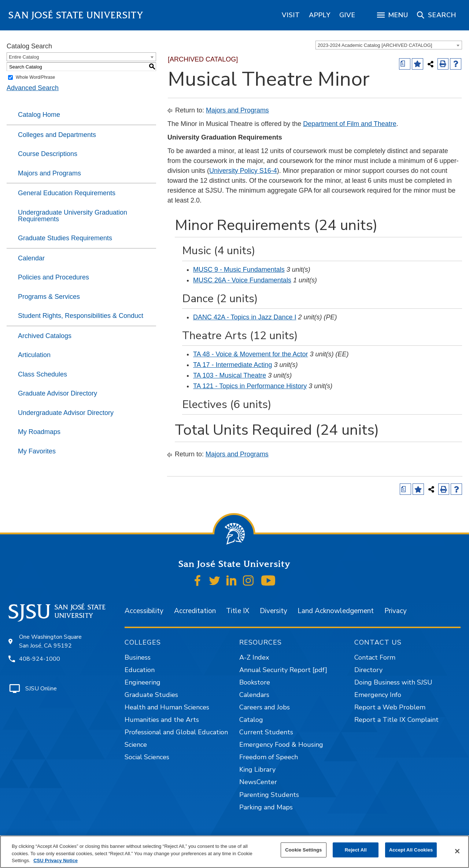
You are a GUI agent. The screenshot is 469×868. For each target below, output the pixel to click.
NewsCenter (258, 782)
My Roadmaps (39, 432)
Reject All (356, 850)
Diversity (274, 611)
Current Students (266, 732)
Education (140, 670)
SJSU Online (41, 689)
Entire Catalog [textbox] (24, 57)
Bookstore (255, 682)
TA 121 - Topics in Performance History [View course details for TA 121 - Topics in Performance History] (250, 386)
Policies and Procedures (53, 277)
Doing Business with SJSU (393, 682)
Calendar (31, 258)
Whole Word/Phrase (35, 77)
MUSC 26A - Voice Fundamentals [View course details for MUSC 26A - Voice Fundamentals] (242, 280)
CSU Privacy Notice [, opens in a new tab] (56, 860)
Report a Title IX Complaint (396, 720)
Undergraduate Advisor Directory (66, 413)
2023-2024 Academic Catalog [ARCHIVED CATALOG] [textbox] (375, 45)
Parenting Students (269, 795)
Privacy (396, 611)
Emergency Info (378, 695)
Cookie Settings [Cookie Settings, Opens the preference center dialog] (303, 850)
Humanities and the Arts (162, 720)
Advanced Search (33, 88)
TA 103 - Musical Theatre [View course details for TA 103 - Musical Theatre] (230, 375)
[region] (291, 15)
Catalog (251, 720)
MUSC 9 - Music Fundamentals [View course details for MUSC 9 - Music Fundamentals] (239, 270)
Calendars (254, 695)
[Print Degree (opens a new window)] (405, 64)
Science (136, 745)
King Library (257, 769)
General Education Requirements (67, 193)
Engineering (143, 682)
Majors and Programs (49, 173)
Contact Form (375, 657)
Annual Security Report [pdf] (283, 670)
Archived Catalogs (45, 336)
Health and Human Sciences (167, 707)
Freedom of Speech (269, 757)
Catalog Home (39, 115)
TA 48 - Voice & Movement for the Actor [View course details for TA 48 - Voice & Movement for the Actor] (251, 354)
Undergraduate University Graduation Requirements (73, 216)
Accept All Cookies (411, 850)
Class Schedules (43, 374)
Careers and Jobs (265, 707)
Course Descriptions (48, 154)
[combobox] (389, 45)
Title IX (238, 611)
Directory (368, 670)
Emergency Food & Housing (281, 745)
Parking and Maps (266, 807)
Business (138, 657)
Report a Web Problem (390, 707)
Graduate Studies (151, 695)
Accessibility (144, 611)
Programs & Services (49, 297)
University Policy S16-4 (243, 171)
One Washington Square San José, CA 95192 (50, 641)
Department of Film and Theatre (350, 124)
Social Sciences (147, 757)
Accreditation (195, 611)
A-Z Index (254, 657)
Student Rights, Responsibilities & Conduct (81, 316)
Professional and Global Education (176, 732)
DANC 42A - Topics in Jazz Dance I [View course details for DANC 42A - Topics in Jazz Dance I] (245, 317)
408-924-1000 (40, 659)
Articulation (34, 355)
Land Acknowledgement (336, 611)
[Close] (457, 851)
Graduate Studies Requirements (65, 238)
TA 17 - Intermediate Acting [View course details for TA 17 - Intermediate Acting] (233, 365)
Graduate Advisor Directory (58, 393)
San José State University (76, 15)
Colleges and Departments (57, 135)
